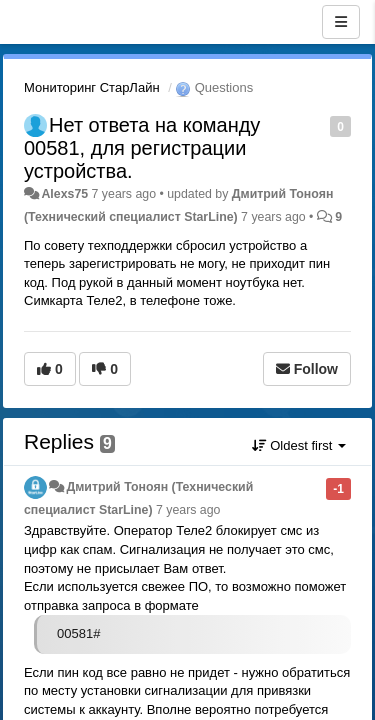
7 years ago (188, 510)
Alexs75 (64, 194)
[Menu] (341, 22)
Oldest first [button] (299, 445)
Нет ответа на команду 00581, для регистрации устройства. (142, 148)
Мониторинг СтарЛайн (92, 87)
